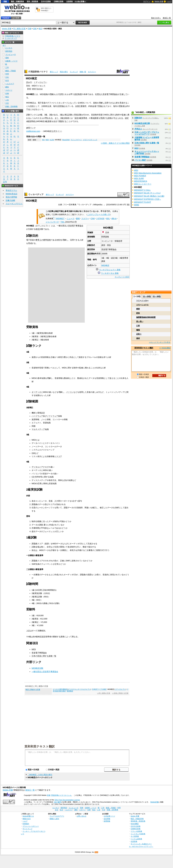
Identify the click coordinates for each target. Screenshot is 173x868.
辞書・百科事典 (11, 106)
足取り (139, 334)
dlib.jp (114, 219)
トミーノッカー (142, 301)
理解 (51, 94)
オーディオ (36, 392)
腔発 (138, 313)
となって (72, 103)
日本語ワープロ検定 (99, 689)
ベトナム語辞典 (136, 839)
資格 (35, 29)
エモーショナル (142, 305)
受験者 (122, 106)
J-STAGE (100, 219)
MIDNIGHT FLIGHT (143, 202)
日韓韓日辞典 (59, 1)
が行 (84, 115)
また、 (57, 118)
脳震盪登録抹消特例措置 (146, 317)
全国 (77, 106)
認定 (76, 118)
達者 (138, 338)
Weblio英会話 (11, 194)
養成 (93, 118)
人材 (116, 103)
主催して (123, 94)
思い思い (140, 321)
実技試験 (78, 115)
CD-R (34, 477)
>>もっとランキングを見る (160, 342)
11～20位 (147, 296)
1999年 (44, 106)
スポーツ (9, 90)
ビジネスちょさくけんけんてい (79, 689)
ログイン (147, 1)
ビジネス (9, 48)
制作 (118, 115)
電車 (7, 58)
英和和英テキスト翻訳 (40, 746)
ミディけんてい (40, 82)
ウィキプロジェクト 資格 (110, 270)
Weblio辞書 (154, 802)
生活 (7, 80)
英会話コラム (11, 190)
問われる (49, 118)
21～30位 (157, 296)
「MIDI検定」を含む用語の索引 (40, 775)
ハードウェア (37, 416)
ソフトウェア (52, 416)
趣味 (7, 87)
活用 (61, 94)
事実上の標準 (41, 240)
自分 (55, 121)
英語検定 (70, 691)
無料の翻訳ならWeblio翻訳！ (46, 9)
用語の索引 (64, 72)
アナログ (45, 467)
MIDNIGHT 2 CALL (142, 190)
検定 (40, 29)
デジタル (35, 467)
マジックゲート (76, 140)
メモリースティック (90, 140)
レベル (33, 118)
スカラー (85, 219)
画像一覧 (83, 72)
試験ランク (31, 115)
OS (65, 480)
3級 (46, 115)
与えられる (118, 118)
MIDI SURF (139, 178)
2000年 (104, 254)
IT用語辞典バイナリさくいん (61, 795)
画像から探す (54, 819)
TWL (63, 222)
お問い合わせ (81, 816)
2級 (51, 115)
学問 (7, 74)
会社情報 (107, 819)
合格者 (66, 118)
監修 (124, 115)
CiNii (93, 219)
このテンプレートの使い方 (99, 214)
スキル (66, 94)
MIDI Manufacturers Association (148, 173)
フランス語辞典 (136, 831)
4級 (41, 115)
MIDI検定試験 (37, 668)
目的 (32, 106)
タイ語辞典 (135, 836)
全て (4, 45)
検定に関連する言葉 (33, 690)
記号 (5, 182)
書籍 (78, 219)
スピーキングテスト (14, 204)
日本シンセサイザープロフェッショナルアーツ (147, 133)
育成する (123, 103)
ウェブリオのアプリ (57, 816)
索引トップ (54, 72)
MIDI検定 (105, 265)
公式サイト (56, 131)
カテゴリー (92, 72)
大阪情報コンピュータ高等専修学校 (147, 139)
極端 (138, 330)
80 (91, 106)
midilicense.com (33, 131)
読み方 (29, 82)
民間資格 (105, 237)
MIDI (81, 103)
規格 (95, 103)
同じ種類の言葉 (19, 29)
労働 (29, 29)
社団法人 (99, 94)
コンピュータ (11, 54)
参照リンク (31, 128)
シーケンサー (43, 508)
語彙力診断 (10, 200)
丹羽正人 (138, 129)
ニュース (71, 219)
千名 (28, 109)
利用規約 (26, 824)
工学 (7, 67)
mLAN (52, 140)
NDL (108, 219)
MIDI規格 (44, 94)
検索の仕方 (27, 819)
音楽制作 (95, 115)
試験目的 (138, 118)
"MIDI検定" (60, 219)
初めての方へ (156, 18)
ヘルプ (169, 1)
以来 (49, 106)
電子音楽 (42, 103)
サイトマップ (27, 829)
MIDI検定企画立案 (142, 123)
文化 (7, 77)
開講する (63, 121)
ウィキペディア (36, 194)
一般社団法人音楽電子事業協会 (45, 672)
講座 (97, 118)
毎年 (55, 106)
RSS (97, 852)
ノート (44, 419)
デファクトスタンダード (58, 103)
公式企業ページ (109, 816)
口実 (138, 326)
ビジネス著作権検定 (60, 689)
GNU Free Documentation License (67, 800)
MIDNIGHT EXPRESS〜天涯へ (148, 199)
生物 (7, 93)
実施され (64, 106)
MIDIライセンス (39, 86)
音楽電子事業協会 (110, 94)
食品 (7, 97)
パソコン (70, 392)
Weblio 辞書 (159, 1)
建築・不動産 (11, 71)
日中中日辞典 (46, 1)
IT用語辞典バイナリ (38, 72)
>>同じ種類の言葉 (104, 693)
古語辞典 (69, 1)
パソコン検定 (140, 160)
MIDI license (37, 89)
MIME (137, 205)
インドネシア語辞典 (138, 834)
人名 (7, 100)
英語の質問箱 (11, 197)
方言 (7, 103)
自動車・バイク (11, 61)
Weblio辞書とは (28, 816)
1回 (59, 106)
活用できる (109, 103)
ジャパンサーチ (52, 222)
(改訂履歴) (58, 802)
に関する (112, 115)
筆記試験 (68, 115)
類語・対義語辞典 (17, 1)
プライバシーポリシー (31, 826)
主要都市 (83, 106)
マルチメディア (38, 429)
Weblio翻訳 (135, 824)
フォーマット (49, 531)
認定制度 (78, 94)
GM (33, 453)
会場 (94, 106)
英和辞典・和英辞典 (138, 821)
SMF (117, 508)
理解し (102, 103)
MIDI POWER (140, 176)
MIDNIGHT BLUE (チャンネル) (147, 193)
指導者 (84, 118)
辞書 (5, 1)
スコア (59, 456)
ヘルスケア (10, 84)
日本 (107, 232)
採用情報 (107, 821)
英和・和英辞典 (32, 1)
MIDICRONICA (141, 181)
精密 (138, 309)
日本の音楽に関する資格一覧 (44, 656)
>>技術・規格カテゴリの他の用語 (115, 143)
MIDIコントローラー (143, 184)
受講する (104, 118)
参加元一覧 (167, 18)
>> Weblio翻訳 (165, 348)
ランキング (74, 72)
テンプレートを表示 (122, 277)
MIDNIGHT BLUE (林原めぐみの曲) (149, 196)
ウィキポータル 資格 (110, 273)
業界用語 (9, 51)
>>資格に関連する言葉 (120, 693)
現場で (102, 115)
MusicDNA (66, 140)
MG (43, 140)
